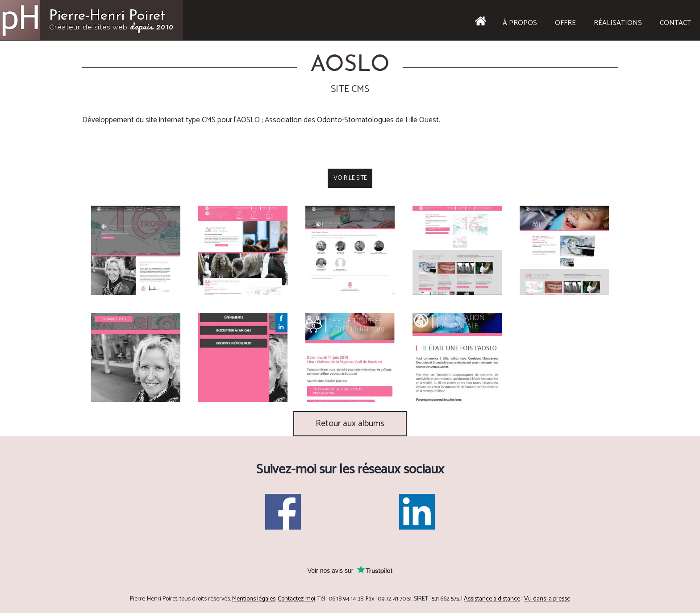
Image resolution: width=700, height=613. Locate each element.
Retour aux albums (350, 424)
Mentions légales (254, 599)
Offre (565, 23)
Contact (675, 23)
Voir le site (350, 178)
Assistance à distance (492, 599)
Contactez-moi (296, 599)
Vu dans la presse (547, 599)
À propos (520, 23)
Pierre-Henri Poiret (111, 21)
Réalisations (618, 23)
